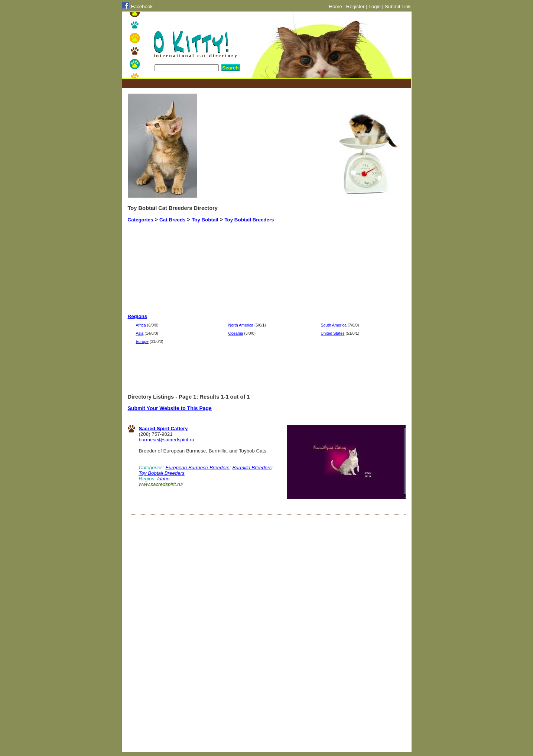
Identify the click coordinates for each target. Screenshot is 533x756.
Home (335, 7)
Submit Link (398, 7)
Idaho (163, 479)
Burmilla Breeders (252, 468)
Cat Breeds (172, 220)
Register (355, 7)
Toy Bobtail (205, 220)
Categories (141, 220)
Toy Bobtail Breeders (249, 220)
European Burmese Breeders (197, 468)
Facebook (142, 7)
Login (375, 7)
